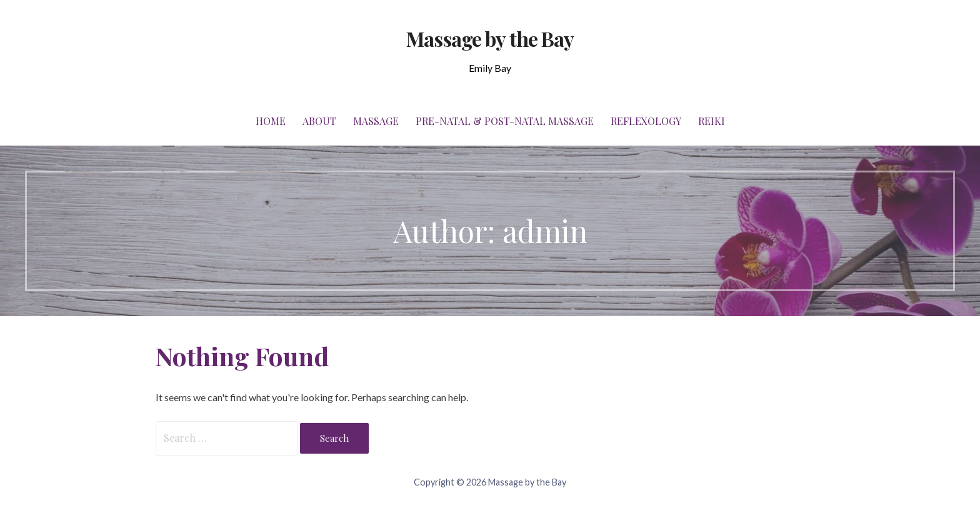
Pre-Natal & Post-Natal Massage (505, 121)
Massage (376, 121)
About (319, 121)
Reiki (712, 121)
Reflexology (646, 121)
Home (271, 121)
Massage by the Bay (490, 38)
